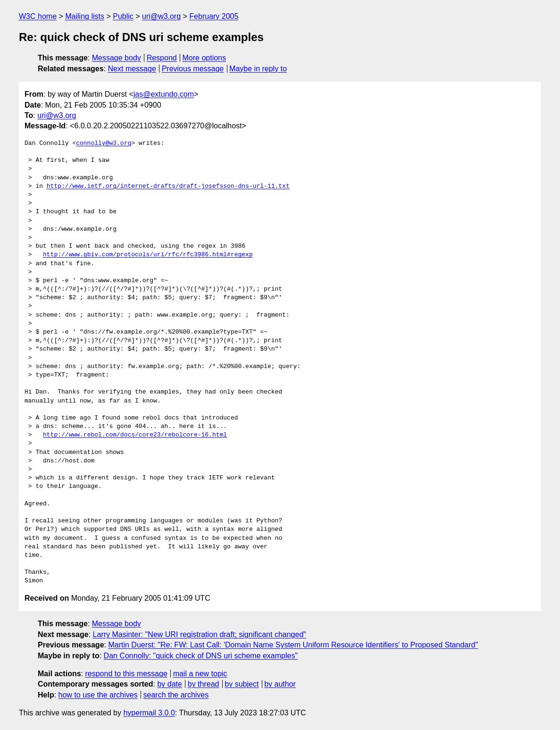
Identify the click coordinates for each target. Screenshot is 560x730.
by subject (242, 684)
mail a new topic (200, 674)
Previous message (193, 69)
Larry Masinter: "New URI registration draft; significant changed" (200, 634)
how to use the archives (98, 695)
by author (280, 684)
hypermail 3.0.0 (149, 713)
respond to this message (126, 674)
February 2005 (214, 16)
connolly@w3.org (104, 143)
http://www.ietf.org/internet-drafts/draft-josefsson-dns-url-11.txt (168, 186)
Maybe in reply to (258, 69)
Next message (132, 69)
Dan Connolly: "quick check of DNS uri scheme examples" (201, 656)
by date (169, 684)
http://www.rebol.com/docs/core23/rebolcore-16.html (135, 435)
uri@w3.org (161, 16)
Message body (117, 58)
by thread (204, 684)
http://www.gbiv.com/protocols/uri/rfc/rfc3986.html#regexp (148, 255)
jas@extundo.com (164, 94)
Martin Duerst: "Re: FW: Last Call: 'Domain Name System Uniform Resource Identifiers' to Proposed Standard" (293, 645)
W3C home (38, 16)
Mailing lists (85, 16)
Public (123, 16)
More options (205, 58)
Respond (162, 58)
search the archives (176, 695)
